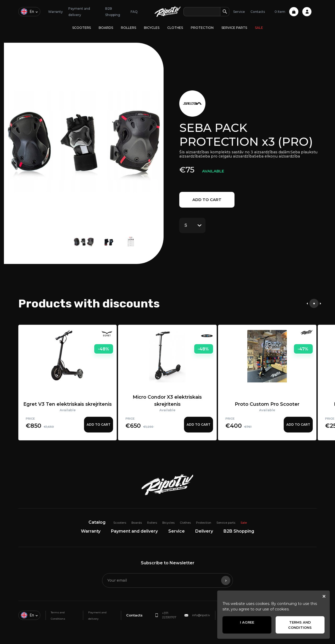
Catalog (97, 522)
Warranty (55, 12)
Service (239, 12)
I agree (247, 622)
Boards (106, 28)
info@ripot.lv (201, 615)
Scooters (82, 28)
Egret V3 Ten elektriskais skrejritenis (68, 404)
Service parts (234, 28)
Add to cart (207, 200)
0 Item (286, 12)
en (27, 12)
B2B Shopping (239, 531)
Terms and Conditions (300, 625)
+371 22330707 (169, 615)
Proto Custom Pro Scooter (267, 404)
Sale (259, 28)
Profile (307, 12)
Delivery (204, 531)
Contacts (258, 12)
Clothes (175, 28)
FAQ (134, 12)
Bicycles (152, 28)
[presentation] (307, 303)
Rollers (129, 28)
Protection (202, 28)
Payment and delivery (134, 531)
